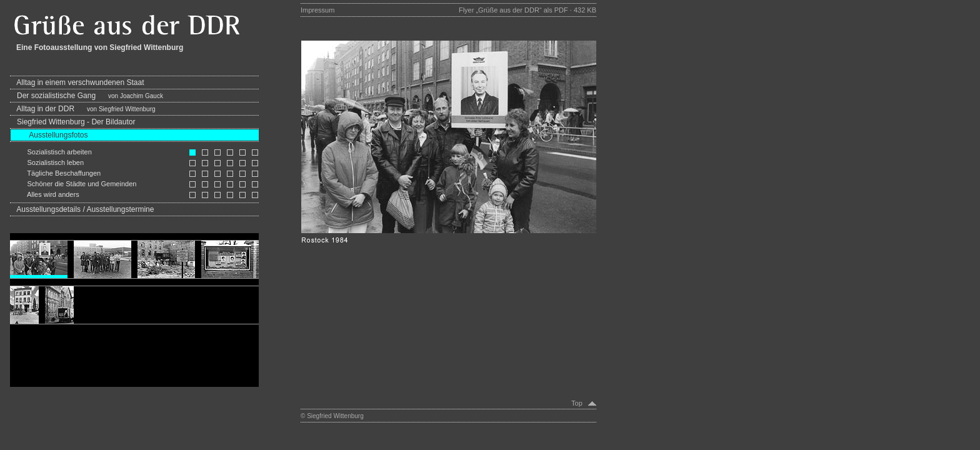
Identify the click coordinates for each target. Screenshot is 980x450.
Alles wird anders (45, 194)
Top (580, 403)
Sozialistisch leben (47, 162)
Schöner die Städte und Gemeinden (73, 184)
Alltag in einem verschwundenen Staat (77, 82)
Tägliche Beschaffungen (55, 173)
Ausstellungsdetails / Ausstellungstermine (82, 209)
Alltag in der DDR (83, 109)
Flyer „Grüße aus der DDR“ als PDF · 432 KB (527, 10)
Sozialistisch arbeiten (51, 152)
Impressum (317, 10)
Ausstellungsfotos (49, 135)
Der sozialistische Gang (87, 96)
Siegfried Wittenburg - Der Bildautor (73, 122)
